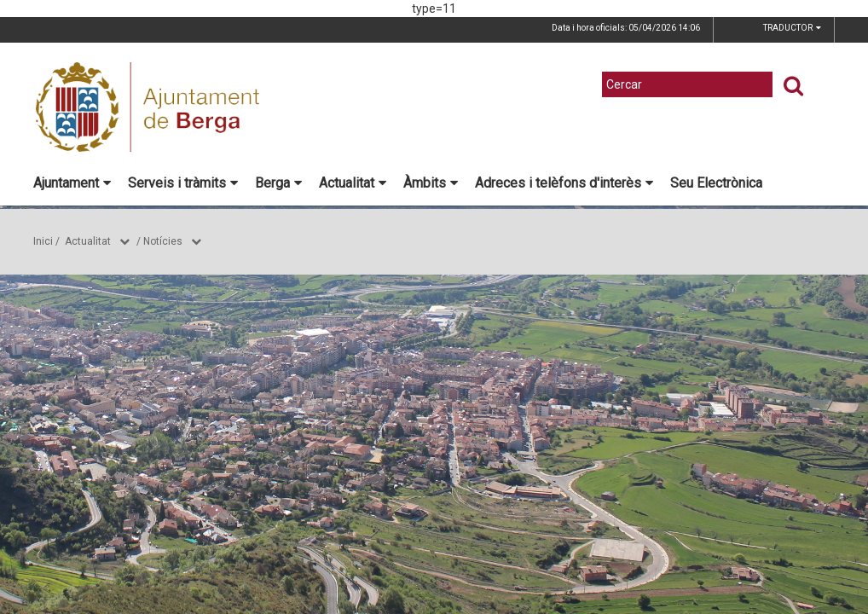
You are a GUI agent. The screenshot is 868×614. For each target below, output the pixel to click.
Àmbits (431, 183)
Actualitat (353, 183)
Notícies (163, 241)
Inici (43, 241)
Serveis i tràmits (183, 183)
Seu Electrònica (716, 183)
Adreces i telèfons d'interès (564, 183)
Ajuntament (72, 183)
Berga (278, 183)
